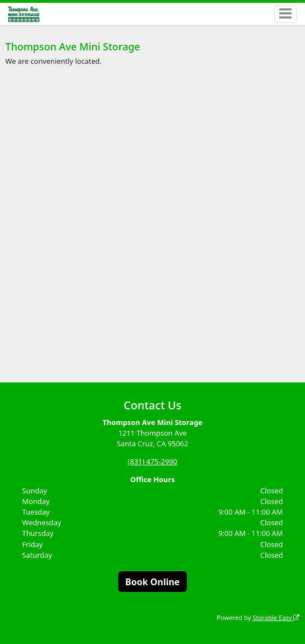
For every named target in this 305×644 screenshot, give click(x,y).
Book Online (152, 582)
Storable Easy (276, 617)
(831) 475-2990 (152, 461)
